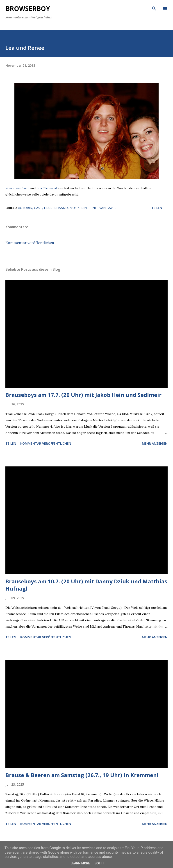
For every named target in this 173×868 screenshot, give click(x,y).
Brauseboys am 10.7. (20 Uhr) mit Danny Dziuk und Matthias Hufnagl (86, 585)
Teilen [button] (157, 208)
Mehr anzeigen (155, 443)
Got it (99, 863)
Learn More (80, 863)
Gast (38, 208)
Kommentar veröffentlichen (30, 243)
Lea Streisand (47, 188)
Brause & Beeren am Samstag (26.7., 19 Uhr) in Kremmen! (82, 775)
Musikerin (78, 208)
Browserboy (28, 9)
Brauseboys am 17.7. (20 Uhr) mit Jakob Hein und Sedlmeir (83, 395)
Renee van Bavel (17, 188)
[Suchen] (154, 8)
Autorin (25, 208)
